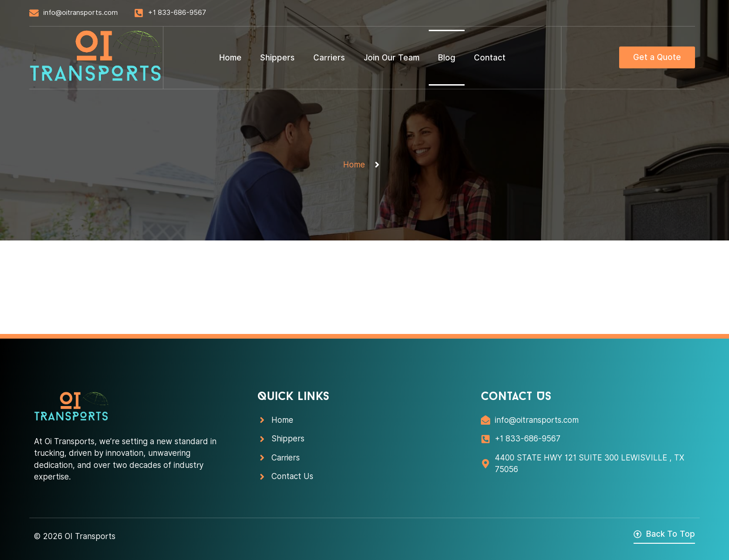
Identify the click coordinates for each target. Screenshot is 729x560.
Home (230, 58)
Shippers (277, 58)
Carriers (329, 58)
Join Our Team (391, 58)
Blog (447, 58)
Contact (490, 58)
